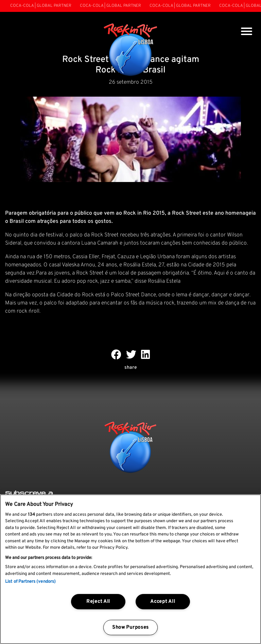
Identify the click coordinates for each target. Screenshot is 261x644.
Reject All (98, 602)
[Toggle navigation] (247, 32)
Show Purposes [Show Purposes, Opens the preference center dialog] (130, 628)
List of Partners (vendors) (30, 582)
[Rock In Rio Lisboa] (131, 50)
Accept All (163, 602)
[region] (130, 569)
